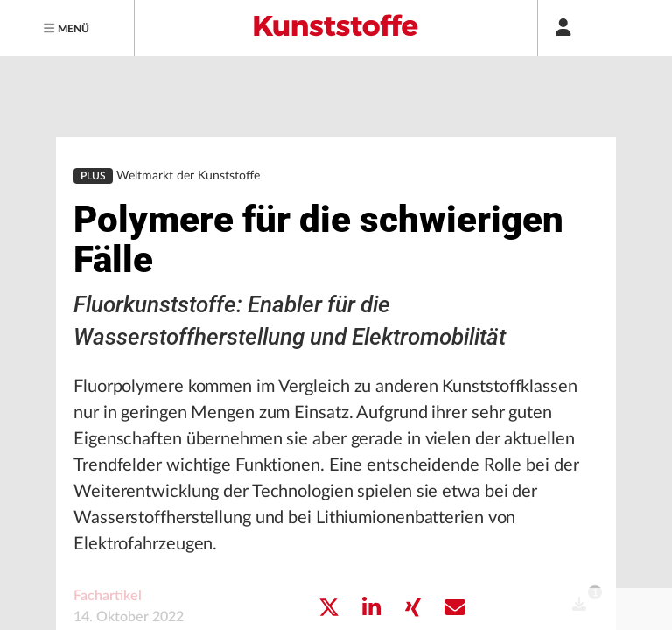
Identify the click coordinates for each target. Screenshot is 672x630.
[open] (579, 538)
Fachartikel (108, 529)
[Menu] (67, 28)
